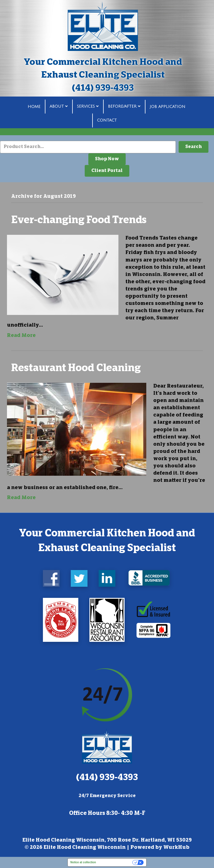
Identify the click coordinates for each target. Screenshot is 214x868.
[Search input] (88, 147)
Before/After (122, 107)
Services (86, 107)
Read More (21, 336)
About (57, 107)
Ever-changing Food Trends (79, 221)
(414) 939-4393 (103, 89)
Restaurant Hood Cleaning (76, 369)
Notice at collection (83, 862)
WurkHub (176, 848)
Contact (107, 120)
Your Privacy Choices (116, 862)
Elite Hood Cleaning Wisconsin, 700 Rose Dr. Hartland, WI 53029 (107, 840)
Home (34, 107)
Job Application (167, 107)
